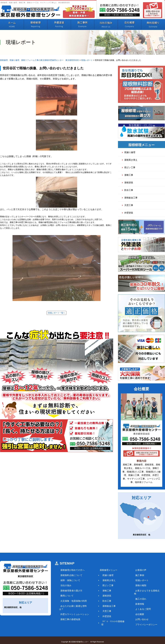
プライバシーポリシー (142, 621)
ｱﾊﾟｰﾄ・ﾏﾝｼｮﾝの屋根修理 (112, 621)
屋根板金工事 (106, 606)
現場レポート (137, 580)
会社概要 (135, 611)
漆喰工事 (129, 175)
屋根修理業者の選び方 (70, 591)
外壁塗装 (129, 213)
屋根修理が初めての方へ (71, 570)
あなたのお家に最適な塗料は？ (75, 606)
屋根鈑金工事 (131, 198)
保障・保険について (69, 580)
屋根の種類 (136, 585)
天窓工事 (129, 205)
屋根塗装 (129, 183)
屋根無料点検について (70, 575)
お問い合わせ (137, 616)
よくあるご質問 (138, 606)
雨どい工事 (130, 167)
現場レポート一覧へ (57, 313)
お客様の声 (136, 570)
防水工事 (129, 190)
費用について (66, 596)
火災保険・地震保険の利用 (72, 601)
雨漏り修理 (130, 152)
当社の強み (65, 585)
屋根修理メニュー (106, 570)
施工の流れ (136, 596)
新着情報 (135, 601)
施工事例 (135, 575)
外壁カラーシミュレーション (73, 611)
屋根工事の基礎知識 (69, 616)
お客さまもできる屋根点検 (144, 591)
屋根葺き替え (131, 160)
